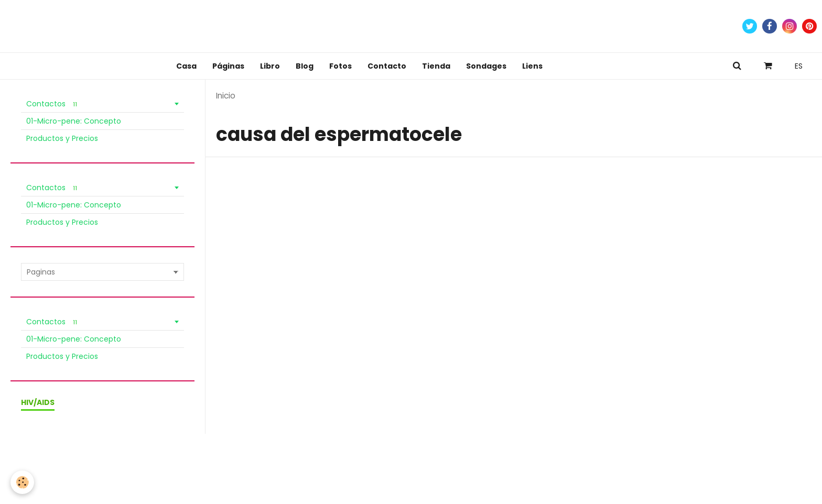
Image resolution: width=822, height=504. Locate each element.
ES (799, 66)
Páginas (228, 66)
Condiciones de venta (162, 458)
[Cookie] (22, 482)
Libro (270, 66)
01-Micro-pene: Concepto (74, 121)
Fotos (340, 66)
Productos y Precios (62, 138)
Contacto (387, 66)
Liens (532, 66)
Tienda (436, 66)
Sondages (486, 66)
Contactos (53, 104)
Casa (186, 66)
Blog (305, 66)
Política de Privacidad (245, 458)
